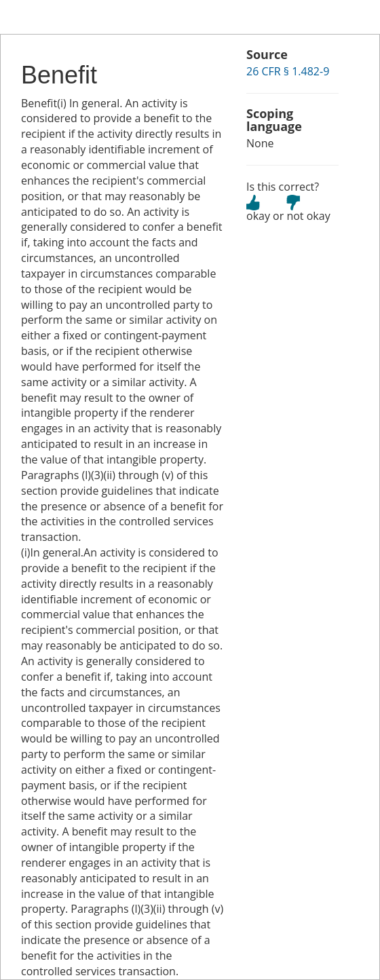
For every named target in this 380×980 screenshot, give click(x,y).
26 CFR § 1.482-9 (288, 71)
